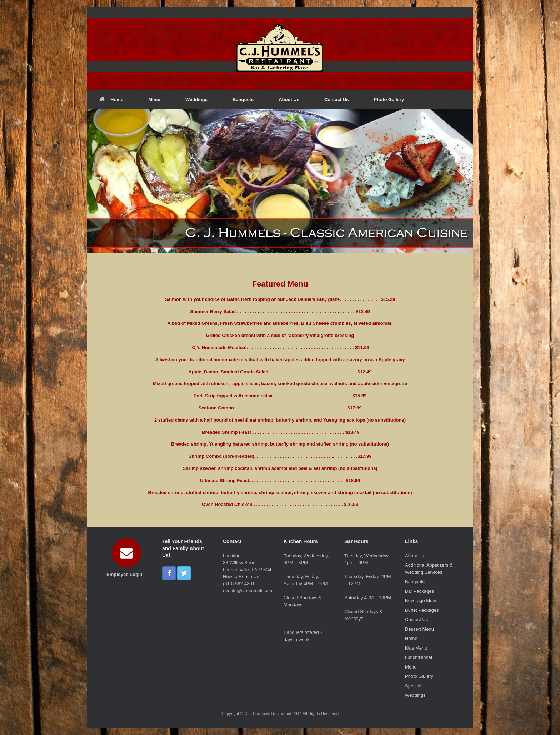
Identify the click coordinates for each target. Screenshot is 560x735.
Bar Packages (419, 591)
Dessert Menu (419, 629)
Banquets (243, 100)
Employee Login (126, 574)
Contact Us (337, 100)
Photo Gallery (389, 100)
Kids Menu (416, 648)
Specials (414, 686)
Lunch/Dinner (419, 657)
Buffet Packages (422, 610)
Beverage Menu (421, 600)
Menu (154, 100)
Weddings (196, 100)
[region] (280, 181)
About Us (289, 100)
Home (111, 100)
